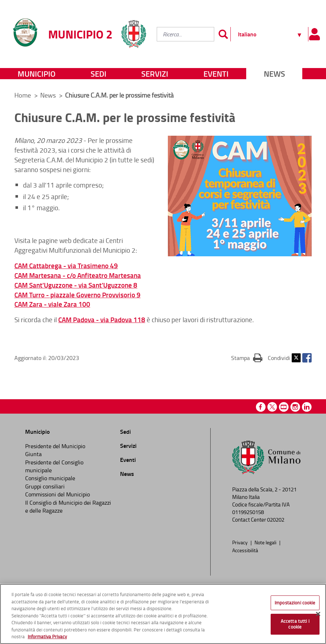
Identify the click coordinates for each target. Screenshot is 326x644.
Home (23, 95)
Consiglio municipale (50, 478)
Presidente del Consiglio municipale (54, 466)
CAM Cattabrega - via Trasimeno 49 (66, 265)
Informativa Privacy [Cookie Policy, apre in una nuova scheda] (47, 636)
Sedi (98, 74)
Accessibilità (245, 550)
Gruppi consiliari (45, 486)
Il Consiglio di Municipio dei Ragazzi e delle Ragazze (68, 506)
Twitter (296, 358)
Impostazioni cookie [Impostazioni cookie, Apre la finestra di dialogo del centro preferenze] (295, 603)
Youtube (284, 407)
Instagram (295, 407)
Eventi (216, 74)
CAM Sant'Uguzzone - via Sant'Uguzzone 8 (76, 285)
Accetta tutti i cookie (295, 624)
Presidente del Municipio (55, 446)
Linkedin (307, 407)
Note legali (266, 542)
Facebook (307, 358)
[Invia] (223, 34)
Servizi (155, 74)
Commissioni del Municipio (58, 494)
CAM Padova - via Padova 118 (102, 319)
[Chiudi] (318, 614)
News (274, 74)
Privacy (240, 542)
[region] (163, 614)
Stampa (247, 357)
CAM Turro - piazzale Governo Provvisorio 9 (77, 295)
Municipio (36, 74)
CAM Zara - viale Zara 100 (52, 304)
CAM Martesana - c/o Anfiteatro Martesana (78, 275)
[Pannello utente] (314, 34)
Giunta (33, 454)
